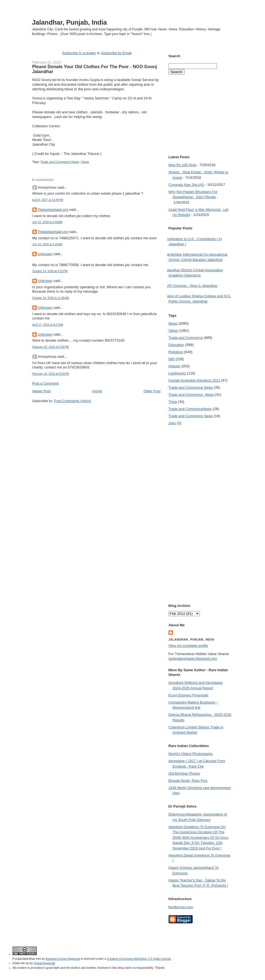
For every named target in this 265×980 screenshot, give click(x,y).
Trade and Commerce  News (191, 395)
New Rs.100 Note (183, 165)
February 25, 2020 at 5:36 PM (51, 347)
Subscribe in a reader (79, 53)
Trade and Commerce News (190, 409)
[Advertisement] (96, 414)
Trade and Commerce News (60, 162)
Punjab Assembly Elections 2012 (194, 380)
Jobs (172, 423)
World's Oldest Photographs (191, 754)
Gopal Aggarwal (44, 963)
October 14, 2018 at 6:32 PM (50, 271)
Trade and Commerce (186, 338)
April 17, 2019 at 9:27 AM (48, 325)
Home (97, 391)
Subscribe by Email (116, 53)
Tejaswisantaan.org (53, 210)
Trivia (173, 402)
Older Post (152, 391)
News (173, 323)
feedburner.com (181, 907)
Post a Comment (46, 383)
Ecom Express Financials (189, 695)
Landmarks (177, 373)
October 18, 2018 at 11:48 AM (51, 298)
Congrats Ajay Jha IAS (186, 185)
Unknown (45, 254)
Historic (174, 366)
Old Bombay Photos (184, 773)
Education (176, 345)
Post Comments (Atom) (72, 401)
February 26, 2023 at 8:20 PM (51, 374)
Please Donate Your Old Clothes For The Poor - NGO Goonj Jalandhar (95, 69)
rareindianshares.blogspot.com (193, 658)
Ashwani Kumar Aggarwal (63, 959)
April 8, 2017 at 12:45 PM (48, 200)
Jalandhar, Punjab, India (70, 22)
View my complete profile (188, 646)
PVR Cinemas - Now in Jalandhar (191, 286)
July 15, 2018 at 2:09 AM (47, 222)
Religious (176, 352)
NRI (172, 359)
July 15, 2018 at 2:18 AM (47, 244)
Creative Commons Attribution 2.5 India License (139, 959)
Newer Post (42, 391)
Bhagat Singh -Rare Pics (188, 781)
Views (85, 162)
